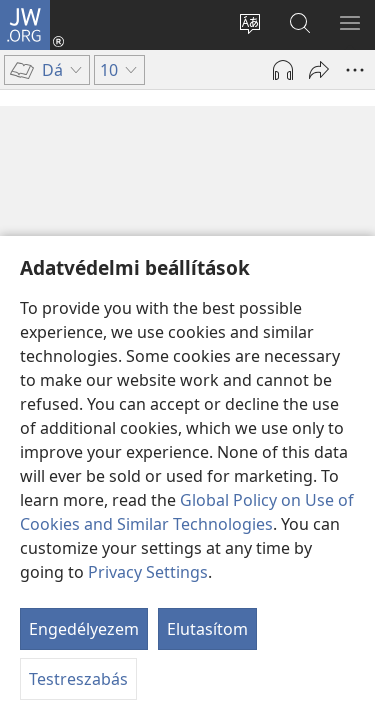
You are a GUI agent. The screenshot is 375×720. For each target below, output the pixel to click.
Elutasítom (207, 629)
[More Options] (355, 70)
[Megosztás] (319, 70)
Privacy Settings (148, 572)
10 (39, 194)
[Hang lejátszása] (283, 70)
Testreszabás (78, 679)
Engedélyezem (84, 629)
